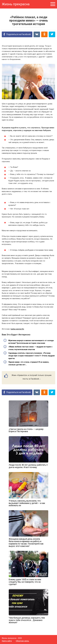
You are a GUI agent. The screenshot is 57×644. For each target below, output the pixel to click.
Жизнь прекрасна (16, 4)
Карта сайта (7, 641)
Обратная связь (22, 641)
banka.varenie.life (17, 329)
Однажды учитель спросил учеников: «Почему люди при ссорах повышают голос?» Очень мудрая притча (31, 356)
